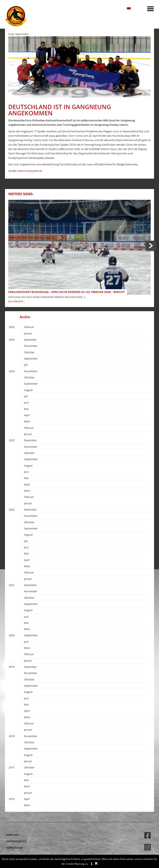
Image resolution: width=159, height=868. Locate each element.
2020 (12, 635)
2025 (12, 340)
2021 (12, 585)
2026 (12, 327)
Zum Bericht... (17, 301)
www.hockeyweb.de (30, 171)
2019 (12, 667)
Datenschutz (16, 841)
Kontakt (13, 835)
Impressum (14, 848)
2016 (12, 799)
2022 (12, 510)
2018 (12, 736)
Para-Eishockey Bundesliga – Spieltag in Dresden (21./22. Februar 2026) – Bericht (67, 292)
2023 (12, 440)
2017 (12, 767)
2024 (12, 371)
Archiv (25, 317)
